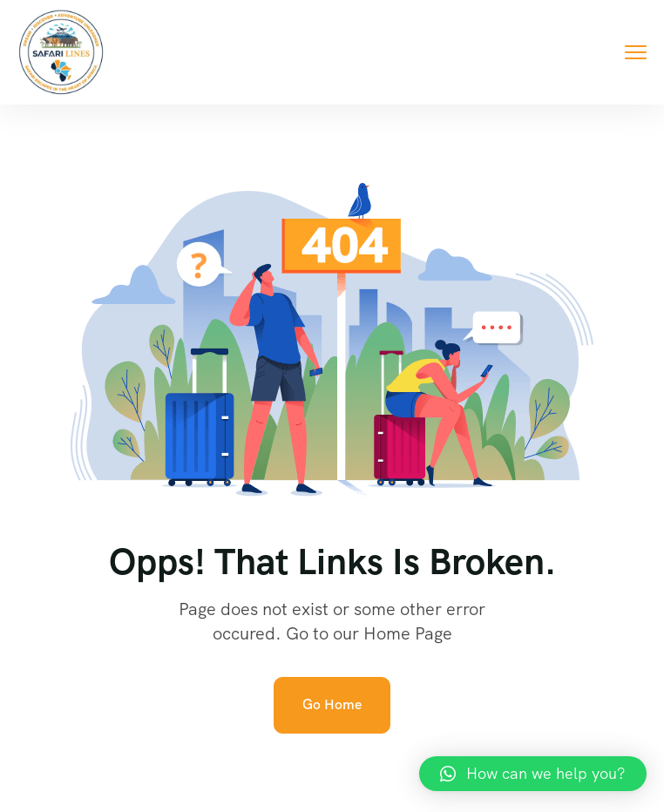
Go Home (332, 704)
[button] (533, 774)
